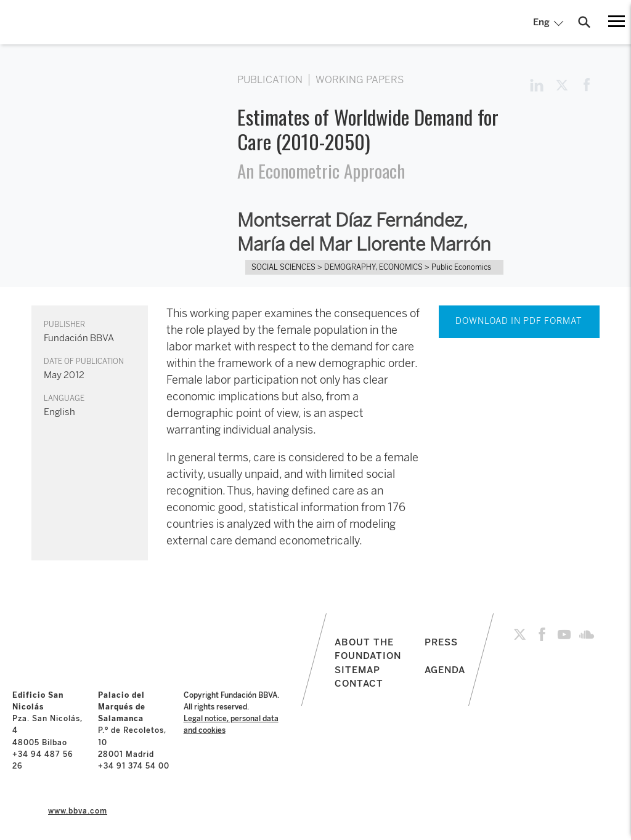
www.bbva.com (78, 811)
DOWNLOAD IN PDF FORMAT (519, 321)
